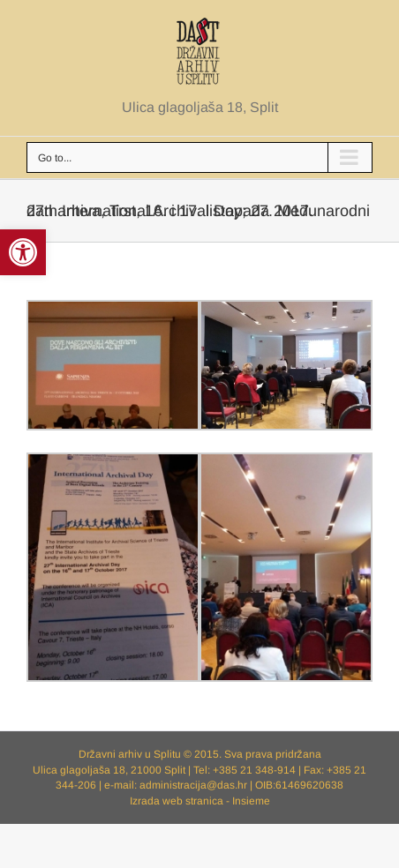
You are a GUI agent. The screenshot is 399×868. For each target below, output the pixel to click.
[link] (23, 252)
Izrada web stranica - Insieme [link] (200, 801)
